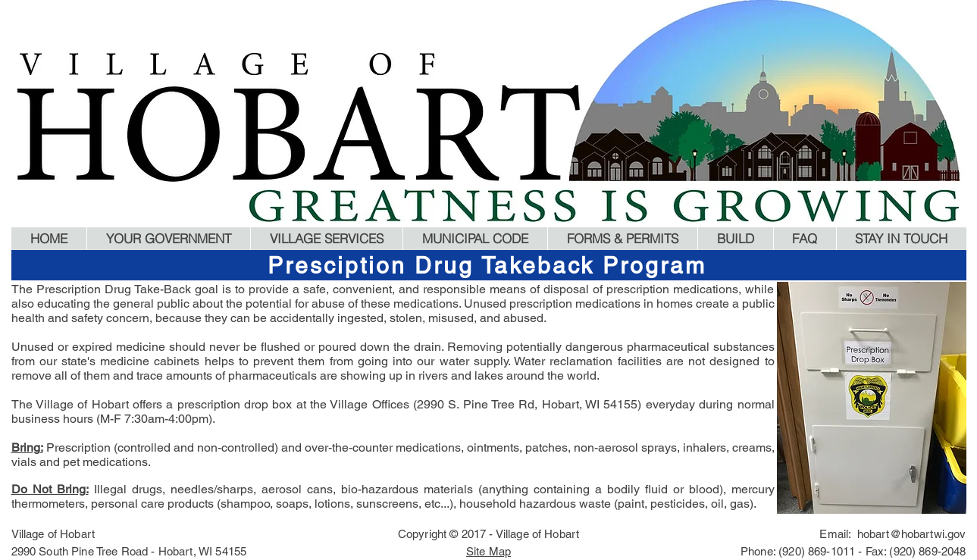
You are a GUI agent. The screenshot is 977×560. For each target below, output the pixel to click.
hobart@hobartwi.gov (912, 534)
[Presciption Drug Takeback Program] (489, 265)
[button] (168, 239)
